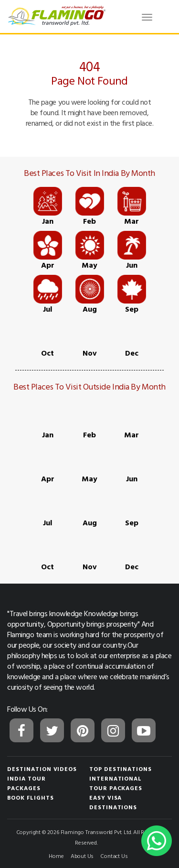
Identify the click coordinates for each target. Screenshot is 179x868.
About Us (82, 856)
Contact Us (114, 856)
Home (56, 856)
